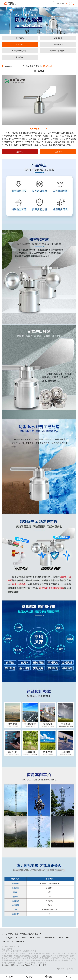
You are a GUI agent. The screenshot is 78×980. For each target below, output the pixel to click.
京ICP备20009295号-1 (11, 946)
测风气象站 (20, 38)
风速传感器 (58, 38)
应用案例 (59, 152)
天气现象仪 (20, 57)
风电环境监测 (35, 66)
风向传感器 (20, 44)
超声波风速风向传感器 (20, 51)
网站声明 (61, 969)
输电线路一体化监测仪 (58, 51)
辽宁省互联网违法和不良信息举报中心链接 (19, 951)
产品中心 (24, 66)
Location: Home (12, 66)
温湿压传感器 (58, 44)
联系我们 (19, 152)
